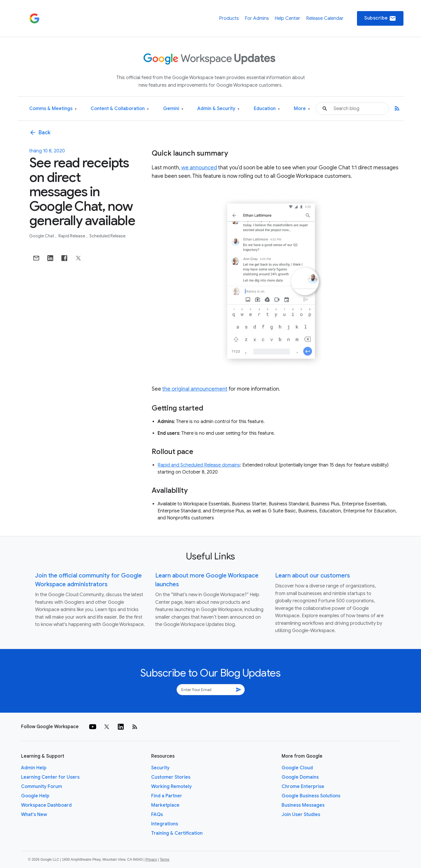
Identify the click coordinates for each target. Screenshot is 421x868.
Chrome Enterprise (303, 787)
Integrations (165, 824)
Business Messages (303, 805)
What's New (34, 815)
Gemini (173, 109)
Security (160, 768)
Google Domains (300, 777)
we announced (199, 168)
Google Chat (42, 236)
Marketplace (165, 805)
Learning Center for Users (50, 777)
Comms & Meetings (53, 109)
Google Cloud (297, 768)
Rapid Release (72, 236)
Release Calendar (325, 18)
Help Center (287, 18)
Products (229, 18)
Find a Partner (167, 796)
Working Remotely (171, 787)
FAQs (157, 815)
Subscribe (380, 18)
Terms (164, 860)
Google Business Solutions (311, 796)
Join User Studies (301, 815)
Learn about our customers (313, 576)
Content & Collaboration (120, 109)
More (302, 109)
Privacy (151, 860)
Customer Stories (171, 777)
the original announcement (195, 389)
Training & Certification (177, 833)
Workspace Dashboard (46, 805)
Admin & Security (218, 109)
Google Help (35, 796)
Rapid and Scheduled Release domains (199, 465)
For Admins (257, 18)
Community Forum (42, 787)
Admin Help (34, 768)
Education (267, 109)
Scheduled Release (107, 236)
